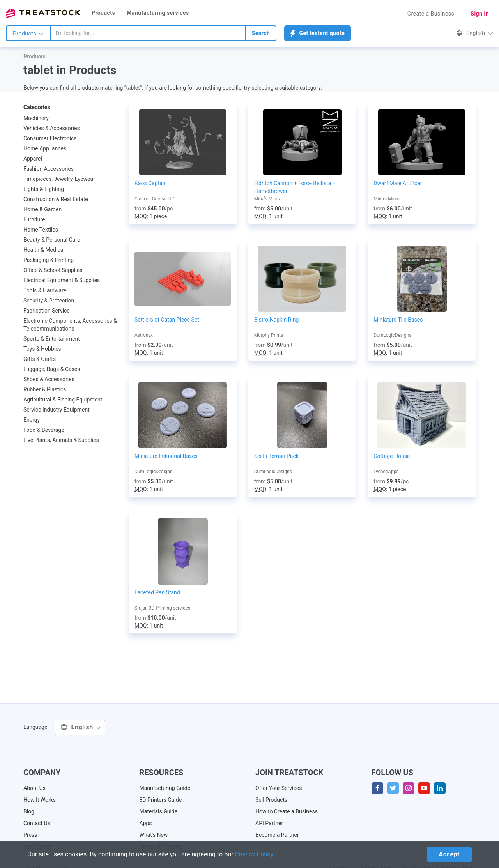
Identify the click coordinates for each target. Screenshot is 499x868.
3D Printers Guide (161, 800)
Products (103, 13)
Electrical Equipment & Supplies (62, 280)
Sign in (480, 14)
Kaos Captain (151, 183)
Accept (449, 854)
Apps (146, 823)
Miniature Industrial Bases (166, 456)
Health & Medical (44, 250)
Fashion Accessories (49, 169)
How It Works (40, 800)
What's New (154, 835)
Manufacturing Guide (165, 788)
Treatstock (43, 13)
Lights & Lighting (44, 189)
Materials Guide (159, 811)
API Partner (269, 823)
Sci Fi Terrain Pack (276, 456)
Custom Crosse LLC (155, 199)
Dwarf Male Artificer (398, 183)
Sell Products (271, 800)
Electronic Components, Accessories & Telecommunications (70, 325)
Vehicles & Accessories (52, 128)
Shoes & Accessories (49, 379)
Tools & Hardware (45, 290)
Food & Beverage (44, 430)
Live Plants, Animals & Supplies (61, 440)
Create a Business (431, 14)
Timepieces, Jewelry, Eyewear (59, 179)
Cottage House (392, 456)
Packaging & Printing (49, 260)
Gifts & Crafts (40, 359)
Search (261, 33)
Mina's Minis (267, 199)
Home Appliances (45, 148)
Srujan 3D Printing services (162, 608)
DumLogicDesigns (392, 335)
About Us (35, 788)
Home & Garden (42, 209)
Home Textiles (41, 230)
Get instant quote (318, 33)
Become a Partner (277, 835)
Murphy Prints (269, 335)
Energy (32, 420)
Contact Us (37, 823)
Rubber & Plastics (45, 389)
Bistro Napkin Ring (277, 320)
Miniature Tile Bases (398, 320)
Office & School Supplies (53, 270)
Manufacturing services (158, 13)
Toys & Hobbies (42, 349)
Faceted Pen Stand (157, 592)
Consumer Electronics (50, 138)
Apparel (33, 159)
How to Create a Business (287, 811)
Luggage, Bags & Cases (52, 369)
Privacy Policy (254, 854)
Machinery (36, 118)
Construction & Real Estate (56, 199)
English (475, 33)
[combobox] (148, 33)
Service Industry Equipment (57, 410)
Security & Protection (49, 301)
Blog (29, 811)
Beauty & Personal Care (52, 240)
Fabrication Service (47, 311)
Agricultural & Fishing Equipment (63, 400)
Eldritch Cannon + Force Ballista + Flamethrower (295, 187)
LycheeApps (386, 472)
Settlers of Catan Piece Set (167, 320)
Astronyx (144, 335)
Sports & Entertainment (52, 339)
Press (30, 835)
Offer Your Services (279, 788)
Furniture (34, 219)
